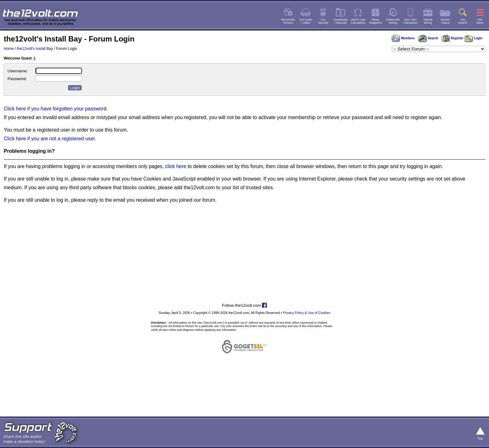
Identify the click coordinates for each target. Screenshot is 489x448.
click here (176, 166)
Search (428, 38)
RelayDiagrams (375, 21)
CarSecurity (323, 21)
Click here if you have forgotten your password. (56, 109)
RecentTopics (445, 21)
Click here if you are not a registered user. (50, 139)
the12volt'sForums (288, 21)
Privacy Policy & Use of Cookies (307, 313)
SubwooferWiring (393, 21)
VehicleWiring (428, 21)
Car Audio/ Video (306, 21)
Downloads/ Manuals (341, 21)
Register (453, 38)
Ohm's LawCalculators (358, 21)
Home (9, 49)
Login (474, 38)
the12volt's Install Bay (35, 49)
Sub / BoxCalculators (411, 21)
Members (403, 38)
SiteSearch (463, 21)
